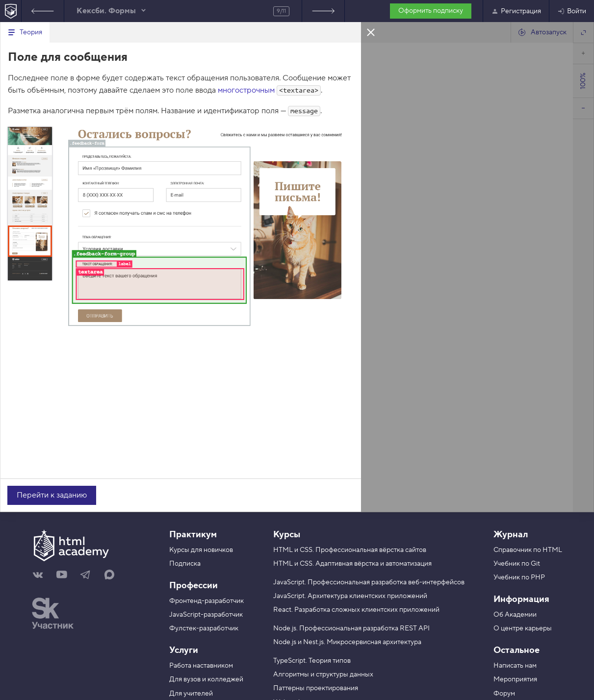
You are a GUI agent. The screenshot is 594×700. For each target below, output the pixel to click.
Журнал (511, 535)
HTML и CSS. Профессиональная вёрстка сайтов (350, 550)
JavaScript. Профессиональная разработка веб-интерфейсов (369, 582)
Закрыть (371, 32)
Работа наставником (201, 666)
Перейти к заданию (52, 495)
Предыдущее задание (43, 11)
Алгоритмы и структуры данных (323, 675)
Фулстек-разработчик (204, 628)
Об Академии (515, 615)
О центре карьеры (523, 628)
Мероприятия (515, 679)
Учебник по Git (517, 564)
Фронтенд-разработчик (207, 601)
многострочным (246, 90)
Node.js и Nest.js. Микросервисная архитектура (347, 642)
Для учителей (191, 694)
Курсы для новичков (201, 550)
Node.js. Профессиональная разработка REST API (351, 628)
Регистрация (516, 11)
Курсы (287, 535)
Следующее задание (323, 11)
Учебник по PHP (519, 577)
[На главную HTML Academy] (11, 11)
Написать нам (515, 666)
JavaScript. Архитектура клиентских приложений (350, 596)
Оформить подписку (431, 11)
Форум (504, 694)
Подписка (185, 564)
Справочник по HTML (528, 550)
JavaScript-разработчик (206, 615)
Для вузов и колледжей (206, 679)
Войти (572, 11)
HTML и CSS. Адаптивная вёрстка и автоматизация (352, 564)
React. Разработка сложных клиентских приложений (356, 610)
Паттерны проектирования (316, 688)
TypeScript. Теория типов (312, 661)
